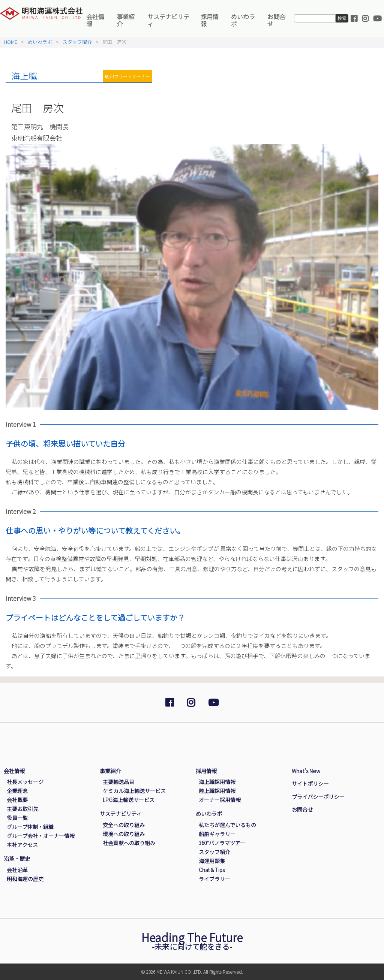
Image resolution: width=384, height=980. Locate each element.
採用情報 (210, 20)
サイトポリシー (310, 783)
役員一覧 (17, 818)
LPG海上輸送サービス (129, 800)
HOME (10, 42)
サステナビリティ (168, 20)
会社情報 (95, 20)
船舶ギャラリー (217, 834)
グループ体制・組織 (30, 827)
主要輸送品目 (118, 782)
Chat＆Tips (212, 870)
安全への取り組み (124, 825)
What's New (306, 771)
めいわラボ (243, 20)
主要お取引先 (22, 809)
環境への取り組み (124, 834)
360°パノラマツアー (222, 843)
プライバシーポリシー (318, 797)
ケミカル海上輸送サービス (134, 791)
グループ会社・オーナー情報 (41, 836)
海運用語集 (212, 861)
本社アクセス (22, 845)
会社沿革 (17, 870)
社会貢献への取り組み (129, 843)
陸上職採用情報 (217, 791)
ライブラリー (214, 879)
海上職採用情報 (217, 782)
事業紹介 (126, 20)
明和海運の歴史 (25, 879)
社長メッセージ (25, 782)
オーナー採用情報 (220, 800)
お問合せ (276, 20)
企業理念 (17, 791)
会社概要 (17, 800)
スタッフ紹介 (77, 42)
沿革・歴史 (17, 858)
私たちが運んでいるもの (227, 825)
